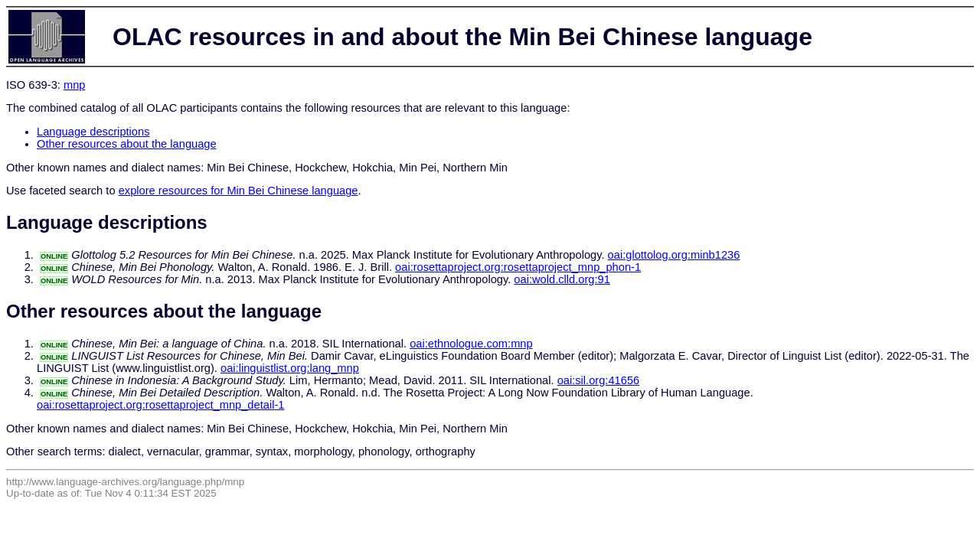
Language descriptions (93, 132)
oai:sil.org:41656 (599, 380)
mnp (75, 85)
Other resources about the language (127, 144)
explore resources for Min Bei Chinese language (238, 191)
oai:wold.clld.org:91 (562, 279)
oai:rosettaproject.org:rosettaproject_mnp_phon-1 (518, 267)
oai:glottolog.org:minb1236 (674, 255)
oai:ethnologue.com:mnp (471, 344)
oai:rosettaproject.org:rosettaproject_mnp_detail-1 (160, 405)
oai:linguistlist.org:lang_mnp (290, 368)
